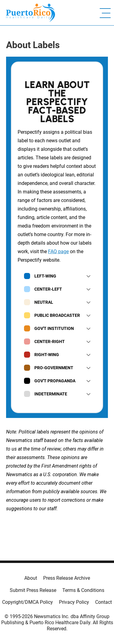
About (31, 578)
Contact (104, 602)
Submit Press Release (33, 590)
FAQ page (58, 251)
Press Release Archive (67, 578)
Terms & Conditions (83, 590)
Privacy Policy (74, 602)
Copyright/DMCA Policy (28, 602)
